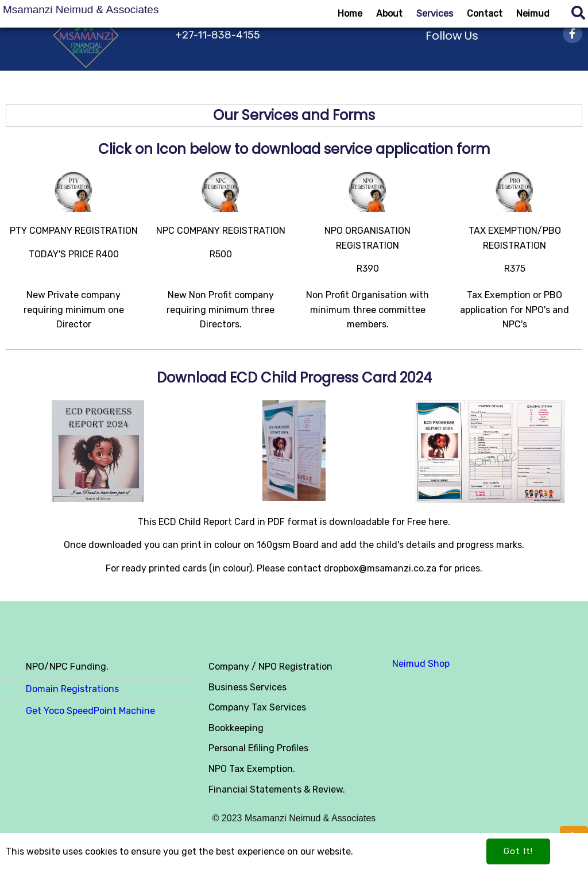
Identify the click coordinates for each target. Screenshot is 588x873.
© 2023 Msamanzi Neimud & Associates (294, 818)
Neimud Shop (421, 664)
